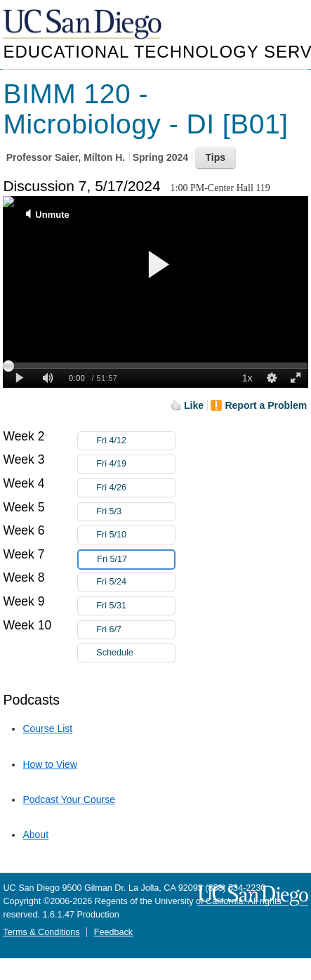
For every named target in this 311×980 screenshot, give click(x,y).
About (35, 835)
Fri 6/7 (135, 630)
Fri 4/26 (135, 488)
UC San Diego (84, 25)
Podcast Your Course (69, 799)
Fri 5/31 (135, 606)
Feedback (113, 932)
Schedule (115, 653)
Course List (47, 729)
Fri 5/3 (135, 512)
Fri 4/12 (135, 441)
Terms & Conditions (41, 932)
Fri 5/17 (135, 560)
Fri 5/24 (135, 582)
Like (194, 405)
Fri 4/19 (135, 464)
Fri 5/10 (135, 535)
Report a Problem (266, 405)
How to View (50, 764)
